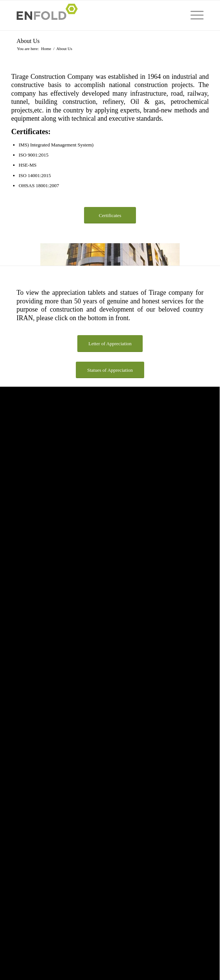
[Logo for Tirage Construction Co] (91, 15)
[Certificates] (110, 215)
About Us (28, 41)
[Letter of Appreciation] (110, 344)
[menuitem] (193, 15)
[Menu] (193, 15)
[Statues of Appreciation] (110, 370)
